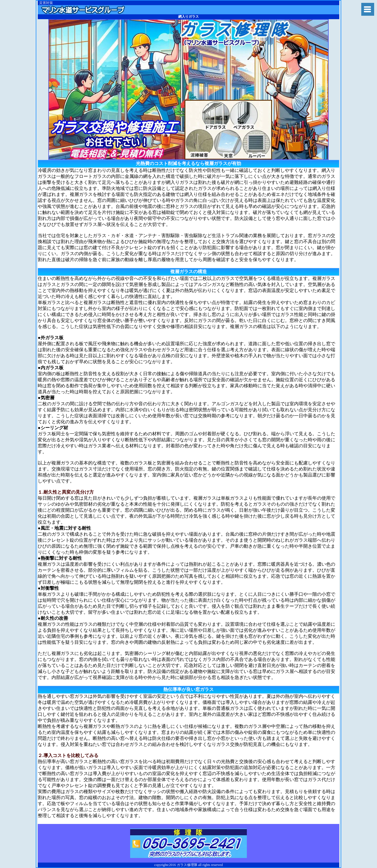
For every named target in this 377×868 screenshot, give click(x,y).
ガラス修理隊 (83, 10)
